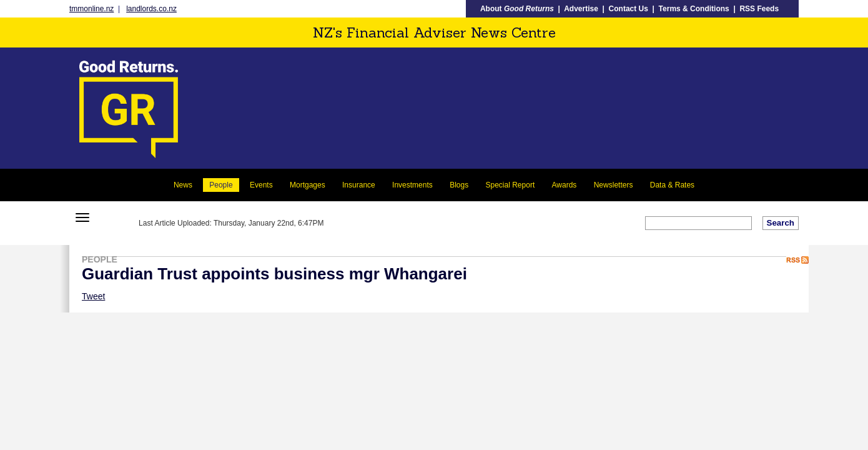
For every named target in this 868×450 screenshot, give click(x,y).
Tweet (93, 296)
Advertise (581, 9)
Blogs (459, 185)
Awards (565, 185)
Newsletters (614, 185)
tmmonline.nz (91, 9)
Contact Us (629, 9)
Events (261, 185)
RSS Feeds (759, 9)
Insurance (359, 185)
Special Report (510, 185)
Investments (412, 185)
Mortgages (308, 185)
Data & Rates (672, 185)
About (517, 9)
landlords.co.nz (151, 9)
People (221, 185)
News (183, 185)
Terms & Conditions (694, 9)
